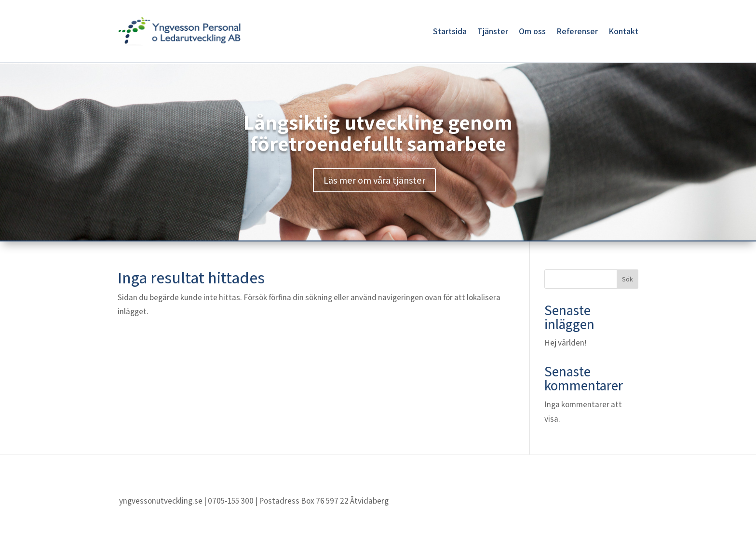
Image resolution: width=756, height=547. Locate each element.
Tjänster (493, 31)
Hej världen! (565, 343)
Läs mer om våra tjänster (374, 180)
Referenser (577, 31)
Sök (628, 279)
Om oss (532, 31)
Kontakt (623, 31)
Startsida (450, 31)
